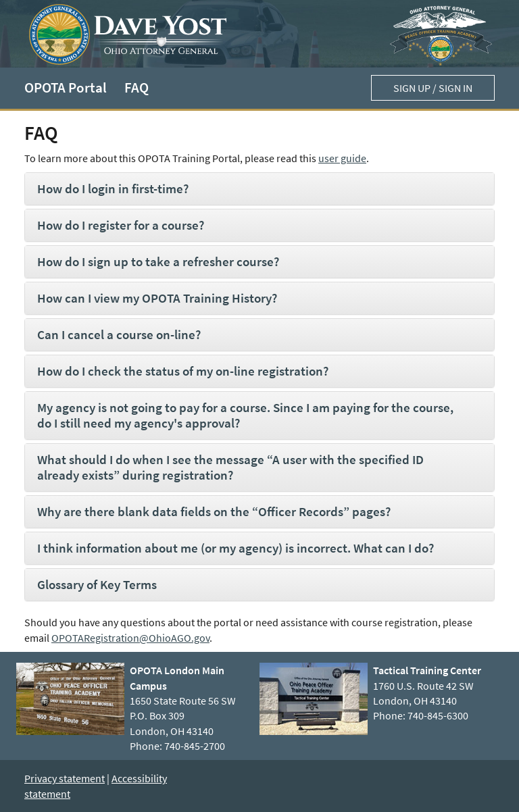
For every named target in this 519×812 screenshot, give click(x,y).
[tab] (259, 189)
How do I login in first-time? (113, 188)
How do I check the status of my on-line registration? (183, 371)
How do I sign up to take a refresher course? (158, 261)
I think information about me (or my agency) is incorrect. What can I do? (236, 548)
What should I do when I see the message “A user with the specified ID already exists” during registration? (230, 467)
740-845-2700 (195, 746)
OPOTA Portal (66, 88)
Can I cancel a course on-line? (119, 334)
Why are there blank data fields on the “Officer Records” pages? (214, 511)
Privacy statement (65, 778)
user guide (342, 158)
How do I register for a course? (121, 225)
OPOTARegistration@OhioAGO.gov (130, 638)
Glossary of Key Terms (97, 584)
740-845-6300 (438, 715)
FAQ (137, 88)
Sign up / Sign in (433, 88)
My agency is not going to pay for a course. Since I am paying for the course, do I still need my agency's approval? (245, 415)
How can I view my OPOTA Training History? (157, 298)
